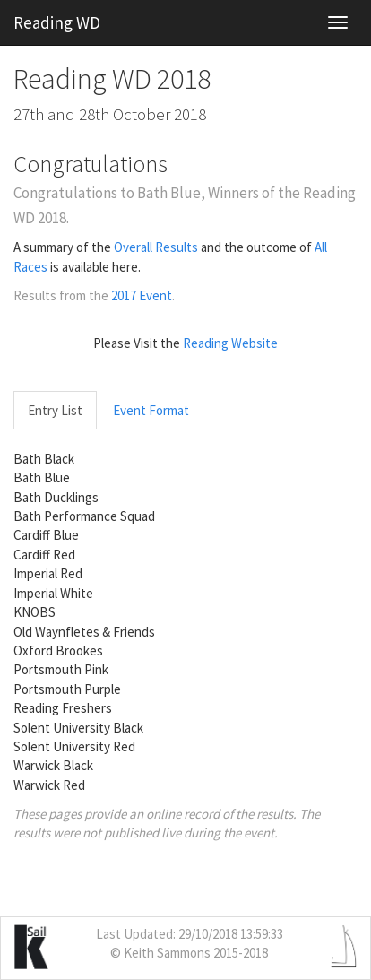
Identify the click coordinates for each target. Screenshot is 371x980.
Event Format (151, 410)
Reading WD (57, 22)
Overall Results (156, 247)
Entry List (55, 410)
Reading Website (230, 343)
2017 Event (142, 295)
